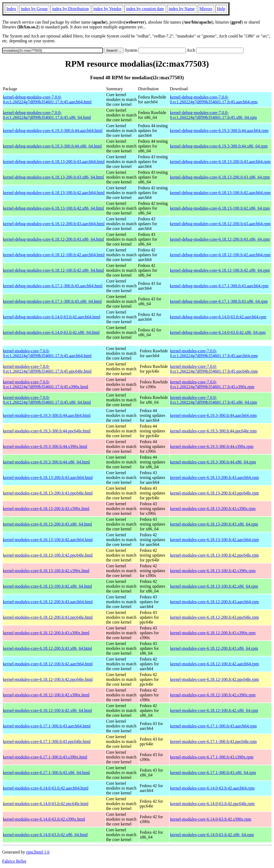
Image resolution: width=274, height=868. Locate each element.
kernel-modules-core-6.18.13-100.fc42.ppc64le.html (48, 555)
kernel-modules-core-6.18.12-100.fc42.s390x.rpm (213, 695)
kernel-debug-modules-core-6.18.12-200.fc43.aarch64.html (54, 224)
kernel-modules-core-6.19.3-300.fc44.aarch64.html (47, 415)
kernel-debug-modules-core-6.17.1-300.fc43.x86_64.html (52, 301)
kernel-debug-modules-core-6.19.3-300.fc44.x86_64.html (52, 146)
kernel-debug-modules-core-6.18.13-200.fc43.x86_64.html (53, 177)
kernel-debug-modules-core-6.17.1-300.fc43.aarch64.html (53, 286)
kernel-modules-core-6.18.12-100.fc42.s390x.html (46, 695)
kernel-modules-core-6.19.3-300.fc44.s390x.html (45, 446)
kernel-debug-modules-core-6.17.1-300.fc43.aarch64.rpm (219, 286)
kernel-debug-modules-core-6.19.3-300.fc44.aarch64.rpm (219, 131)
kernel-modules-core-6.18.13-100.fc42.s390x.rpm (213, 571)
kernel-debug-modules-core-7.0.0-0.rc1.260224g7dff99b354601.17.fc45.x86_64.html (47, 115)
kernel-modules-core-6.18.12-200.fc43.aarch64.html (48, 602)
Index (11, 9)
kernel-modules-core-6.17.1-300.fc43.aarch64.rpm (213, 726)
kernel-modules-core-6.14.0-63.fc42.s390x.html (44, 819)
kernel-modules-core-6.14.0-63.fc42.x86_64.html (45, 835)
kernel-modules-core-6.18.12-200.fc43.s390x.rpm (213, 633)
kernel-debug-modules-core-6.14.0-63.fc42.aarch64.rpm (218, 317)
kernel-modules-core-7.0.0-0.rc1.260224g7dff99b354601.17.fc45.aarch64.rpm (214, 353)
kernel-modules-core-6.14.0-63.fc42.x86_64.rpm (212, 835)
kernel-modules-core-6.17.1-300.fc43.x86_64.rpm (213, 773)
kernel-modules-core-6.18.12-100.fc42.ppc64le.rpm (214, 679)
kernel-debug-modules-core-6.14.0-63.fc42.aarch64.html (52, 317)
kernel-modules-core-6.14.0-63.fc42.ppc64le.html (46, 804)
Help (221, 9)
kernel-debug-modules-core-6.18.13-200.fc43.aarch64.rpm (220, 162)
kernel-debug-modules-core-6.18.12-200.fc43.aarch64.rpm (220, 224)
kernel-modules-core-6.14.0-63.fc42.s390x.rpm (210, 819)
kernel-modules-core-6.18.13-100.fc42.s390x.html (46, 571)
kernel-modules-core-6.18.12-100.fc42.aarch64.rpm (214, 664)
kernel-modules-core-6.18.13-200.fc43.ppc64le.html (48, 493)
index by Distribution (71, 9)
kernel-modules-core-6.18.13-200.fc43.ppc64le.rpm (214, 493)
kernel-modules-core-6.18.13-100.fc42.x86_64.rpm (214, 586)
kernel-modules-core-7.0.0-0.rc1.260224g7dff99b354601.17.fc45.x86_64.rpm (213, 400)
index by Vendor (107, 9)
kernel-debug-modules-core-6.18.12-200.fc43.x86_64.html (53, 239)
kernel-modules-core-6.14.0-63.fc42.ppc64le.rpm (212, 804)
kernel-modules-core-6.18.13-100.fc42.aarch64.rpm (214, 540)
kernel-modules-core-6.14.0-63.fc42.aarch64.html (46, 788)
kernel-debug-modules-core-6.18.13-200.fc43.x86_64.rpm (220, 177)
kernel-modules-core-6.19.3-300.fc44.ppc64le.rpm (213, 431)
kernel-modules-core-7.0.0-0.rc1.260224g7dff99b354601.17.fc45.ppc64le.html (47, 369)
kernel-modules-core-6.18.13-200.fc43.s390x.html (46, 509)
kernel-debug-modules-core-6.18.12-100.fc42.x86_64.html (53, 270)
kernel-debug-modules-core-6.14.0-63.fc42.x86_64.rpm (218, 332)
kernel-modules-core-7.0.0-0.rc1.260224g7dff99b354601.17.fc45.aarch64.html (47, 353)
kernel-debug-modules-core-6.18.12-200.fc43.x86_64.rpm (220, 239)
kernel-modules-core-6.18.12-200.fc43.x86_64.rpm (214, 648)
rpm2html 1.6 (38, 852)
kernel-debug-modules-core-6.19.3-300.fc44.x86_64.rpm (219, 146)
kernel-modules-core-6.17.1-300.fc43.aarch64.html (47, 726)
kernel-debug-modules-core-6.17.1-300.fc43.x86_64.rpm (219, 301)
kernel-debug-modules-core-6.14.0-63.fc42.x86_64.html (51, 332)
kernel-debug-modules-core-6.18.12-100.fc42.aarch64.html (54, 255)
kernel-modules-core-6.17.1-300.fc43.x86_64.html (46, 773)
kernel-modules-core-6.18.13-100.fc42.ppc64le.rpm (214, 555)
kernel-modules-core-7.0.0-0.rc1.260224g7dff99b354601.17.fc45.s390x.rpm (212, 384)
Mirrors (206, 9)
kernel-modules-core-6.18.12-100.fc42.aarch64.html (48, 664)
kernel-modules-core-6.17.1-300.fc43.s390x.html (45, 757)
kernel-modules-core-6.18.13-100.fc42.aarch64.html (48, 540)
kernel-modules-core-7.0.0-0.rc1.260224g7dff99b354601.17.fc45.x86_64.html (47, 400)
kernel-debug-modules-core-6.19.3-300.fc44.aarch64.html (53, 131)
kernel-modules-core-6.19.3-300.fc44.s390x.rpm (212, 446)
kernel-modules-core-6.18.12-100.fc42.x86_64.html (47, 710)
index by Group (34, 9)
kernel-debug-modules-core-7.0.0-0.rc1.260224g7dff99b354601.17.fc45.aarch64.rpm (214, 99)
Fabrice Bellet (14, 861)
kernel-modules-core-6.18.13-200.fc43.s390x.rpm (213, 509)
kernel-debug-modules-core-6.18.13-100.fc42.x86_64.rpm (220, 208)
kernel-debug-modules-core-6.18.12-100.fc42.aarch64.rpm (220, 255)
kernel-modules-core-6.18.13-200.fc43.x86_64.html (47, 524)
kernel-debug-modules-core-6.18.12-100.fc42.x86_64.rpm (220, 270)
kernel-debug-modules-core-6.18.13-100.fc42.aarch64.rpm (220, 193)
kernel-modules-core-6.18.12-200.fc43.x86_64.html (47, 648)
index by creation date (145, 9)
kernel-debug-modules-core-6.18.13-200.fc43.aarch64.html (54, 162)
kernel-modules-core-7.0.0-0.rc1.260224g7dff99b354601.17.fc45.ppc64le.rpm (214, 369)
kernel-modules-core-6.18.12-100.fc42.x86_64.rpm (214, 710)
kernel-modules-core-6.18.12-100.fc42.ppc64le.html (48, 679)
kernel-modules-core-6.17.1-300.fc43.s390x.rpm (212, 757)
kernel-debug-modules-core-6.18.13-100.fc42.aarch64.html (54, 193)
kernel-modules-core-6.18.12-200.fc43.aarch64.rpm (214, 602)
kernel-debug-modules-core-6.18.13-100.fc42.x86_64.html (53, 208)
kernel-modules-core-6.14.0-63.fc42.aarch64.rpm (212, 788)
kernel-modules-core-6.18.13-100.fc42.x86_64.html (47, 586)
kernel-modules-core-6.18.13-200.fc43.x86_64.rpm (214, 524)
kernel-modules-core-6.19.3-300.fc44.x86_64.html (46, 462)
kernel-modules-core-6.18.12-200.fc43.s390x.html (46, 633)
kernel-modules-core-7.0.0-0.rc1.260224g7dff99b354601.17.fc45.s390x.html (46, 384)
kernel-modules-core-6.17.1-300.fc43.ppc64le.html (47, 741)
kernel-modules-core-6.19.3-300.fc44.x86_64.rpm (213, 462)
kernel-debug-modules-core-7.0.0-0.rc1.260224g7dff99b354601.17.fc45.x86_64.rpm (213, 115)
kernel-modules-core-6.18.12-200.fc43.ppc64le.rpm (214, 617)
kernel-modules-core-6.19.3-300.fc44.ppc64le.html (47, 431)
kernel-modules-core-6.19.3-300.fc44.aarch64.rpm (213, 415)
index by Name (182, 9)
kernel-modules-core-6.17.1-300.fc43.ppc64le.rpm (213, 741)
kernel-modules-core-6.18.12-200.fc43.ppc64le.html (48, 617)
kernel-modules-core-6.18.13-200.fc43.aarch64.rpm (214, 478)
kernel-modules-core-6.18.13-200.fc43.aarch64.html (48, 478)
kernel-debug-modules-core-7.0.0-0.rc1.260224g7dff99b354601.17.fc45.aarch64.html (47, 99)
